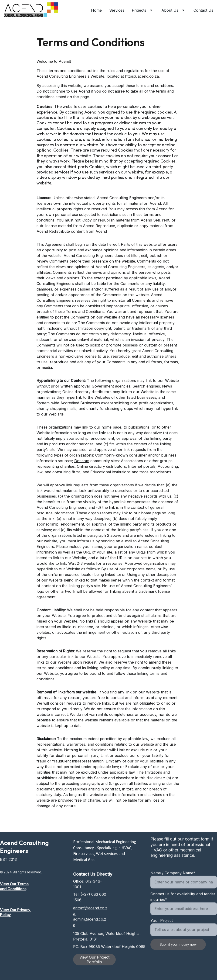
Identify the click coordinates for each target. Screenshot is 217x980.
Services (117, 10)
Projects (139, 10)
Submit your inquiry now (178, 956)
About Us (170, 10)
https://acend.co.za (142, 83)
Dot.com (82, 467)
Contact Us (203, 10)
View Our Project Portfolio (94, 961)
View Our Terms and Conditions (15, 889)
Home (96, 10)
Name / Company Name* (173, 885)
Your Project (162, 932)
